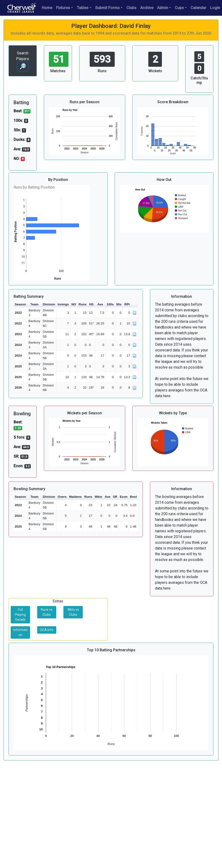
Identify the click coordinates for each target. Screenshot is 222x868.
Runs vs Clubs (47, 612)
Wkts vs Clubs (73, 612)
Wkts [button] (98, 497)
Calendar (198, 8)
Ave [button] (100, 304)
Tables (83, 8)
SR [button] (115, 497)
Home (47, 8)
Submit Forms (107, 8)
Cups (179, 8)
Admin (163, 8)
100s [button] (110, 304)
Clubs (131, 8)
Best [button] (133, 497)
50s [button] (119, 304)
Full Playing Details (20, 615)
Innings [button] (63, 304)
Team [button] (34, 304)
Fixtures (63, 8)
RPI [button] (127, 304)
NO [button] (74, 304)
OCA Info (47, 630)
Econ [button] (124, 497)
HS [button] (91, 304)
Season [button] (20, 304)
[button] (134, 305)
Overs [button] (62, 497)
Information (20, 632)
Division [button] (49, 304)
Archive (147, 8)
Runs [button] (83, 304)
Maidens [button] (75, 497)
